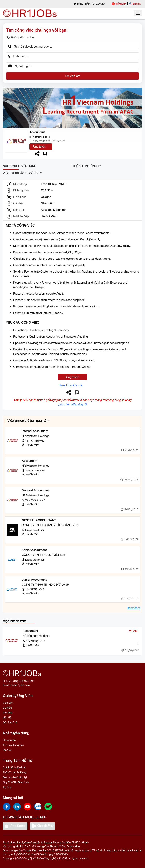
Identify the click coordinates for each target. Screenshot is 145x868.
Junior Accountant (34, 580)
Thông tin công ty (87, 166)
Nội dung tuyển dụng (20, 166)
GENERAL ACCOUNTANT (39, 520)
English (135, 4)
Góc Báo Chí (10, 722)
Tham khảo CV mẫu (71, 385)
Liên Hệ (7, 717)
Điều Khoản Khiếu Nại (15, 777)
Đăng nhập (82, 4)
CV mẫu (7, 708)
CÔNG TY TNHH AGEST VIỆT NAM (44, 555)
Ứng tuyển (40, 146)
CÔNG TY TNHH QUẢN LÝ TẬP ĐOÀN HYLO (50, 525)
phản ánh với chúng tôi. (73, 404)
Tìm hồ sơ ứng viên (13, 745)
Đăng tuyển (9, 740)
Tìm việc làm (72, 76)
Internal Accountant (35, 431)
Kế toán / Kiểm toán (54, 210)
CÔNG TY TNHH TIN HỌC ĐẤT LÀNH (45, 585)
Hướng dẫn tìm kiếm (22, 37)
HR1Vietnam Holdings (40, 137)
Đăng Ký (99, 4)
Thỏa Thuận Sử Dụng (15, 772)
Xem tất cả (134, 608)
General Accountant (35, 490)
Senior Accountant (34, 550)
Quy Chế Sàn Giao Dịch (16, 782)
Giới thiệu (8, 713)
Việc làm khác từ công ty (22, 173)
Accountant (37, 132)
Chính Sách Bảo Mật (14, 767)
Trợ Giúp (7, 787)
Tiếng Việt (119, 4)
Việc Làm (8, 703)
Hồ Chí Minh (49, 216)
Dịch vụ (7, 750)
